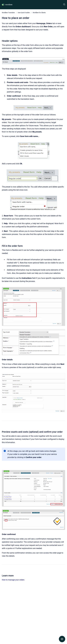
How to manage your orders (13, 580)
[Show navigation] (62, 639)
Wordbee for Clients (39, 13)
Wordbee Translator (8, 13)
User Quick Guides (24, 13)
